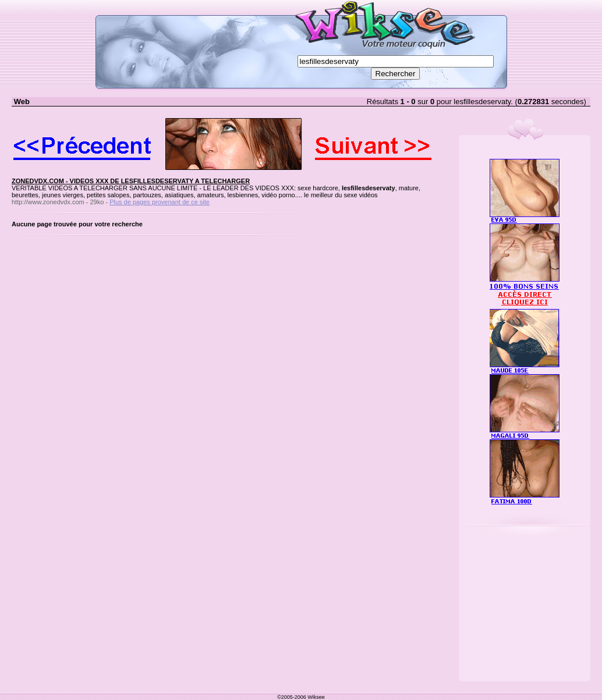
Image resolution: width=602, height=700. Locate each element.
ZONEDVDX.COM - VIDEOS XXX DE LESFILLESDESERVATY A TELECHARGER (131, 181)
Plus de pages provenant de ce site (160, 202)
